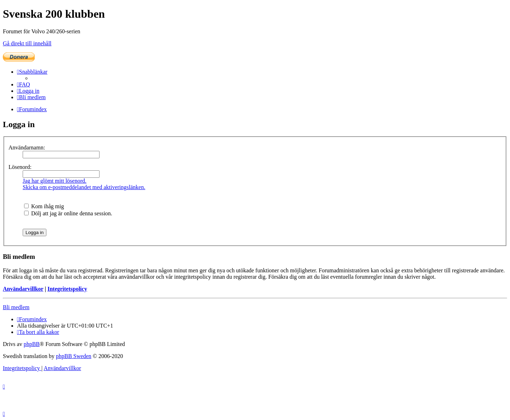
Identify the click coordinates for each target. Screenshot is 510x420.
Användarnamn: (27, 147)
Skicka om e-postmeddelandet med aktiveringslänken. (84, 187)
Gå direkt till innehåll (27, 43)
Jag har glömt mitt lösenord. (55, 181)
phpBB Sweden (74, 356)
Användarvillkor (23, 289)
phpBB (32, 344)
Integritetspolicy (67, 289)
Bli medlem (16, 307)
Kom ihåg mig (44, 206)
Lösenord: (20, 167)
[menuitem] (24, 84)
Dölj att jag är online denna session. (68, 213)
